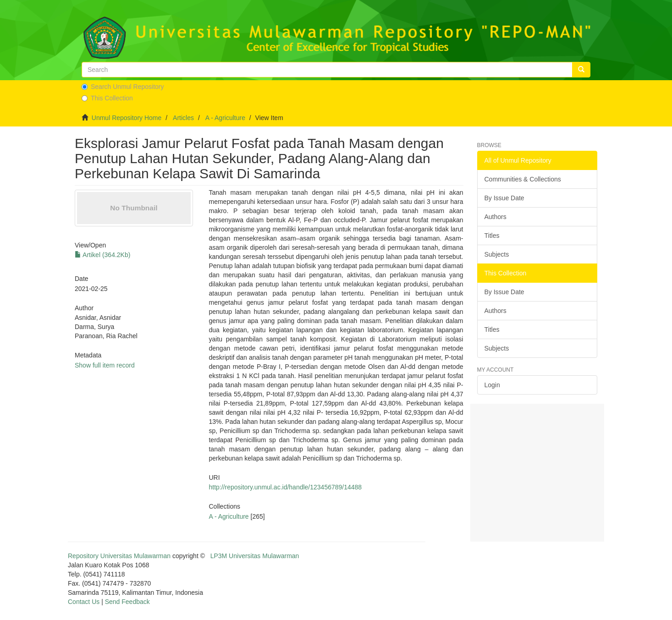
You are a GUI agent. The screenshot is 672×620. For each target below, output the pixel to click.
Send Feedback (127, 602)
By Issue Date (504, 198)
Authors (496, 217)
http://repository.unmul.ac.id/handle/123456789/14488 (285, 487)
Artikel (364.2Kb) (102, 255)
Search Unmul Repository (123, 87)
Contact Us (84, 602)
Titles (492, 236)
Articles (183, 118)
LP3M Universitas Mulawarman (255, 556)
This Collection (107, 98)
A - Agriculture (225, 118)
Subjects (497, 254)
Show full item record (105, 365)
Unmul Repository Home (127, 118)
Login (492, 385)
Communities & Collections (523, 179)
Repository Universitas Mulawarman (119, 556)
